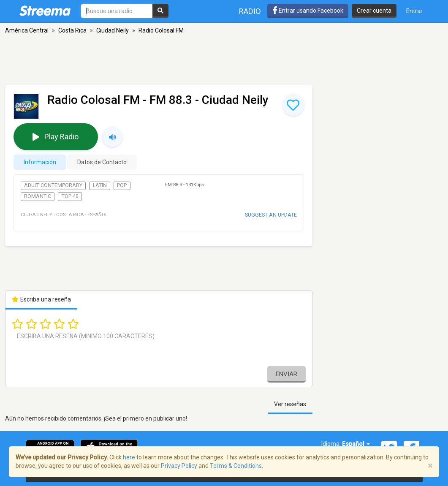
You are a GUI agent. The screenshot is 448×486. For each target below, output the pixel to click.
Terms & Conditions (236, 466)
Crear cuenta (374, 11)
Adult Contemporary (53, 185)
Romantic (38, 196)
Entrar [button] (414, 11)
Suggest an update (271, 215)
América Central (27, 30)
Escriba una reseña (42, 299)
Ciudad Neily (113, 30)
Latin (100, 185)
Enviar (286, 374)
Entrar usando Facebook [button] (308, 11)
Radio (250, 11)
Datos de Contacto (102, 162)
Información (40, 162)
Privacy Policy (179, 466)
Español (356, 444)
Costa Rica (72, 30)
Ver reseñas (290, 404)
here (129, 457)
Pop (122, 185)
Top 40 (70, 196)
